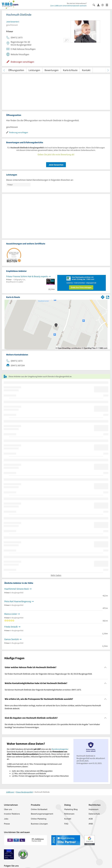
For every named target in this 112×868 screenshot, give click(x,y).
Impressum (93, 809)
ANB (91, 824)
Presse (7, 824)
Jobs (6, 819)
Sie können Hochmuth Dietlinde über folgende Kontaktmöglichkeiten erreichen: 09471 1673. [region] (43, 690)
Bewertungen (52, 70)
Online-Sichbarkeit (39, 809)
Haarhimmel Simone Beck (17, 589)
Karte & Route (70, 70)
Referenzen (69, 814)
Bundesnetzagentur (60, 749)
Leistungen (34, 70)
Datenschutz (94, 814)
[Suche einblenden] (95, 5)
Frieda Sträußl (11, 627)
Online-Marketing (39, 819)
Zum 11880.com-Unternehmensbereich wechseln (68, 6)
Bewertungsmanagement (42, 814)
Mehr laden (56, 575)
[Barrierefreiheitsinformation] (104, 5)
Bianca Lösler (11, 614)
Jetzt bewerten (56, 165)
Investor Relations (12, 814)
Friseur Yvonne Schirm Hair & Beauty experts (27, 276)
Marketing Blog (71, 809)
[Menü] (108, 5)
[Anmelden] (99, 5)
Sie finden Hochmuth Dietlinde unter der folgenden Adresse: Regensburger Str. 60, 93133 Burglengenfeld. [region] (48, 674)
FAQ (66, 824)
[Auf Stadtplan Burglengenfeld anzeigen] (108, 297)
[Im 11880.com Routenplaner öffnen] (103, 297)
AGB (91, 819)
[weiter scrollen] (108, 70)
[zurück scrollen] (4, 70)
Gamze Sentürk (12, 639)
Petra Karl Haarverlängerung (18, 601)
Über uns (8, 809)
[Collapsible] (105, 667)
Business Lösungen (39, 824)
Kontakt (86, 70)
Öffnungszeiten (16, 70)
